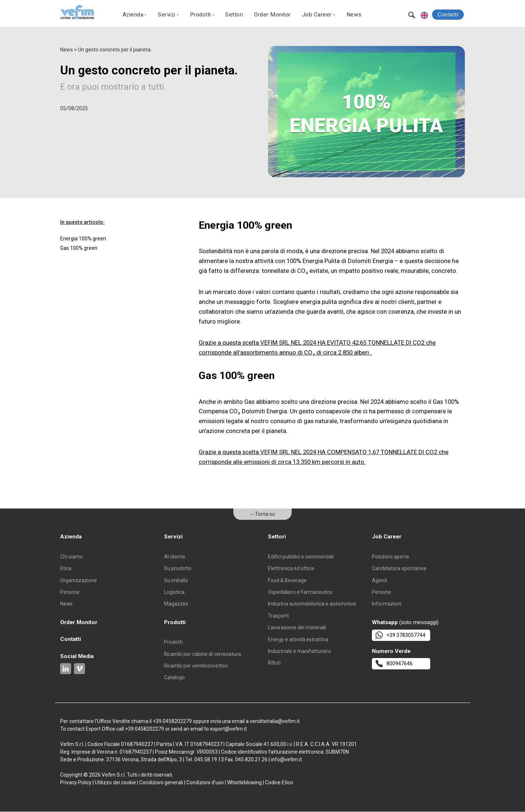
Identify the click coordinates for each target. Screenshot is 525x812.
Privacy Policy (76, 783)
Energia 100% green (83, 239)
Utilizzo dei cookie (115, 783)
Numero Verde (391, 651)
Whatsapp (385, 622)
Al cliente (175, 557)
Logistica (174, 592)
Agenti (380, 580)
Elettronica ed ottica (291, 568)
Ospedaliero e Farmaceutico (300, 592)
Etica (66, 568)
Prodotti (173, 642)
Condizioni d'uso (205, 783)
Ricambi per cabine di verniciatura (203, 654)
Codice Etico (279, 783)
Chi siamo (71, 557)
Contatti (448, 15)
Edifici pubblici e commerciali (301, 557)
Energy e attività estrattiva (298, 639)
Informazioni (387, 604)
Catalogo (174, 678)
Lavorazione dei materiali (297, 628)
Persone (70, 592)
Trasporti (278, 616)
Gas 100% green (79, 248)
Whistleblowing (244, 783)
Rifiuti (275, 663)
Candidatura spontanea (399, 568)
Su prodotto (178, 568)
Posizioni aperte (390, 557)
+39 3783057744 (400, 635)
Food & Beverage (287, 580)
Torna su (262, 514)
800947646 (394, 664)
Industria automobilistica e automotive (312, 604)
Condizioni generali (161, 783)
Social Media (77, 656)
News (354, 15)
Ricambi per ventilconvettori (196, 666)
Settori (234, 15)
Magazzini (176, 604)
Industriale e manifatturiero (300, 651)
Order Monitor (273, 15)
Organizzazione (79, 580)
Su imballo (176, 580)
